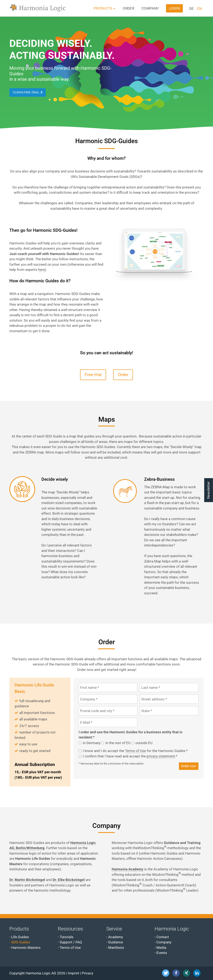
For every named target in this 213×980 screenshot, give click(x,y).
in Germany (92, 743)
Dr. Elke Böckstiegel (69, 880)
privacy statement (161, 756)
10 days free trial (26, 92)
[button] (166, 973)
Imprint (74, 973)
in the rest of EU (118, 743)
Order (123, 375)
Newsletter (208, 490)
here (41, 270)
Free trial (93, 375)
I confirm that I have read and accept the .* (130, 756)
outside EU (144, 743)
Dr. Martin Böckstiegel (27, 880)
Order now (188, 766)
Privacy (87, 973)
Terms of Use (136, 751)
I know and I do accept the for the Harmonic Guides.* (135, 751)
